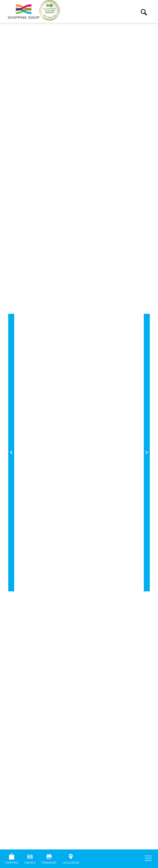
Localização (71, 863)
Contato (30, 863)
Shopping (12, 863)
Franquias (49, 863)
